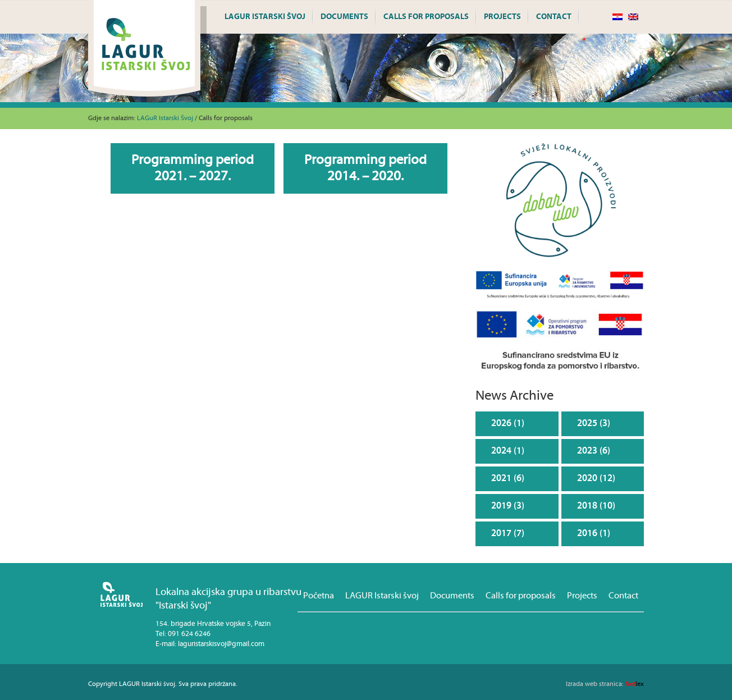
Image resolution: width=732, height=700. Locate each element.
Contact (554, 17)
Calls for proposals (426, 17)
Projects (502, 17)
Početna (319, 596)
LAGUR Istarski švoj (265, 17)
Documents (344, 17)
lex (605, 684)
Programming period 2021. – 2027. (193, 168)
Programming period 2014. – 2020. (365, 168)
